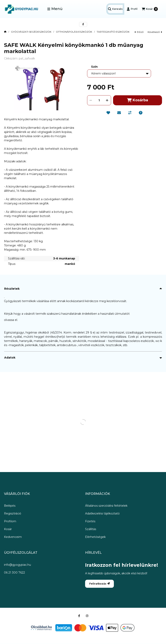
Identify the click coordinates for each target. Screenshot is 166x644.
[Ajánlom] (119, 113)
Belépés (10, 506)
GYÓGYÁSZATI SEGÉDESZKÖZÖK (31, 32)
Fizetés (90, 521)
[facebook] (83, 24)
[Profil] (132, 9)
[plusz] (107, 100)
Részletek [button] (12, 289)
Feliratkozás (99, 584)
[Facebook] (79, 616)
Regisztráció (13, 513)
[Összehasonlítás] (130, 113)
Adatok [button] (10, 358)
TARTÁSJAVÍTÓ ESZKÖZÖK (113, 32)
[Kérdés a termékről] (141, 113)
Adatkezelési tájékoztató (102, 513)
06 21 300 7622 (14, 573)
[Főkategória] (5, 32)
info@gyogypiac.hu (17, 565)
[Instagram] (87, 616)
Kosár (8, 529)
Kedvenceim (13, 537)
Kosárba (138, 100)
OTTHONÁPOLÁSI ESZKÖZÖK (74, 32)
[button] (55, 9)
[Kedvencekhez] (108, 113)
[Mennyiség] (99, 100)
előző (139, 32)
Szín (94, 67)
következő (155, 32)
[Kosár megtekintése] (150, 9)
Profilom (10, 521)
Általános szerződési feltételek (106, 506)
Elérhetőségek (95, 537)
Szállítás (91, 529)
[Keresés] (115, 9)
